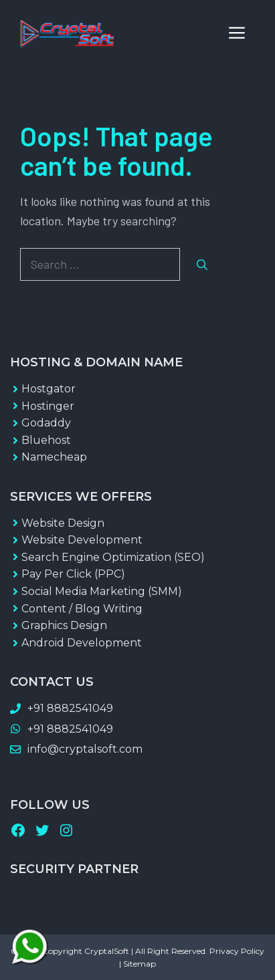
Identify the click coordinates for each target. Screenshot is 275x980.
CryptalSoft (107, 951)
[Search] (202, 265)
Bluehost (46, 440)
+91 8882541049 (70, 708)
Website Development (82, 540)
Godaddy (46, 423)
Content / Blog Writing (82, 609)
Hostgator (49, 389)
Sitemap (140, 964)
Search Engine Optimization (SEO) (113, 557)
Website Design (63, 523)
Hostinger (48, 406)
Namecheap (54, 457)
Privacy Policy (237, 951)
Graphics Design (64, 625)
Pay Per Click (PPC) (73, 574)
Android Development (82, 643)
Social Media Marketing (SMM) (102, 591)
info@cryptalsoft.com (85, 749)
